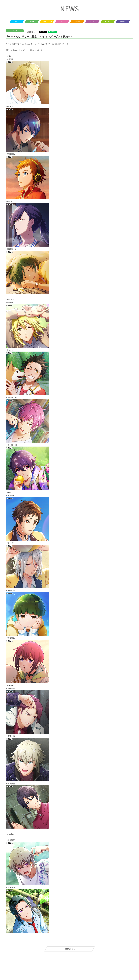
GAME (123, 21)
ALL (17, 21)
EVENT (77, 21)
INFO (32, 21)
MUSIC (92, 21)
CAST (62, 21)
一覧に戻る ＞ (69, 949)
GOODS (108, 21)
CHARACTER (47, 21)
